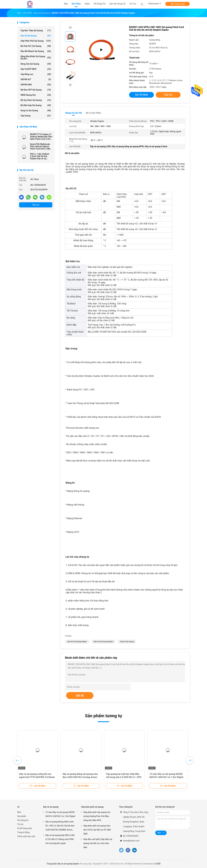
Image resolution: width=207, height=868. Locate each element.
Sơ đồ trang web (25, 828)
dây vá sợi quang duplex (77, 642)
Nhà (19, 812)
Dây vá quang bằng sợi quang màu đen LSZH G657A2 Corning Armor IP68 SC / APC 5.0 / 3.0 (80, 777)
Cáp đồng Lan (36, 74)
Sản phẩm (22, 816)
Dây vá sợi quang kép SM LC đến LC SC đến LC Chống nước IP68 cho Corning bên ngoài (60, 839)
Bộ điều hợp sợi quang (36, 105)
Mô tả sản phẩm (93, 113)
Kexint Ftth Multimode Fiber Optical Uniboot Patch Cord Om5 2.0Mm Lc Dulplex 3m (41, 146)
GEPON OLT (36, 79)
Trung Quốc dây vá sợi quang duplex (63, 864)
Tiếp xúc (36, 205)
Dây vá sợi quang (36, 36)
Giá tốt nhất (141, 95)
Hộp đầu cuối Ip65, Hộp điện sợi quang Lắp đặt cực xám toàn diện (98, 843)
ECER (158, 864)
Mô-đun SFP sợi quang (36, 90)
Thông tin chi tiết (73, 113)
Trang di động (23, 832)
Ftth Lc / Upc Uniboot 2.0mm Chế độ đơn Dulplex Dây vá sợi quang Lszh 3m (40, 156)
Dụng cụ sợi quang (36, 110)
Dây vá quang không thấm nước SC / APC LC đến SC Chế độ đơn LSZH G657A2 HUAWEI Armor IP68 (60, 826)
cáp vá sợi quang (127, 642)
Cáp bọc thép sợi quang (36, 30)
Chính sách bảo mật (26, 836)
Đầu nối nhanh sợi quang (36, 51)
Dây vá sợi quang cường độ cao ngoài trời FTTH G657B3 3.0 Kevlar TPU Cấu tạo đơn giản (37, 777)
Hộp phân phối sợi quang (36, 41)
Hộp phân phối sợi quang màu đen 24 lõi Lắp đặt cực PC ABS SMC (97, 830)
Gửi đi (80, 696)
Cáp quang (36, 116)
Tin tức (20, 824)
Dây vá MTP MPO (36, 69)
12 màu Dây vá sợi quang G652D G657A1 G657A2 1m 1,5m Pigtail (60, 814)
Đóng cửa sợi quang (36, 64)
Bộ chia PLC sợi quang (36, 46)
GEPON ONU (36, 85)
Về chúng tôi (23, 820)
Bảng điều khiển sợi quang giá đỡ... (36, 58)
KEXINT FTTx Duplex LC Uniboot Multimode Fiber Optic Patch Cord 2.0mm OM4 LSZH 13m (41, 137)
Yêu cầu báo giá (178, 4)
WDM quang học (36, 95)
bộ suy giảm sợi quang (36, 100)
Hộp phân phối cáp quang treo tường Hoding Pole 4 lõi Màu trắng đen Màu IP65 (97, 816)
